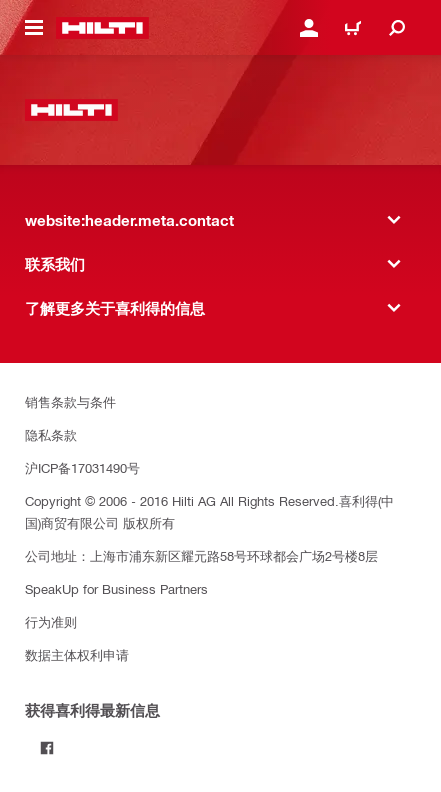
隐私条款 (51, 434)
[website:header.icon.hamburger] (34, 28)
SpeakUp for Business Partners (116, 588)
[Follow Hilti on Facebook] (47, 748)
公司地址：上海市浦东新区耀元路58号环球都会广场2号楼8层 (201, 555)
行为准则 (51, 621)
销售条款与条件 (70, 401)
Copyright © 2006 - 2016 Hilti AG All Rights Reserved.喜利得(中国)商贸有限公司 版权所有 (209, 511)
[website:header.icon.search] (397, 28)
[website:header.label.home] (102, 28)
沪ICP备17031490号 (82, 467)
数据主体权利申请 (77, 654)
